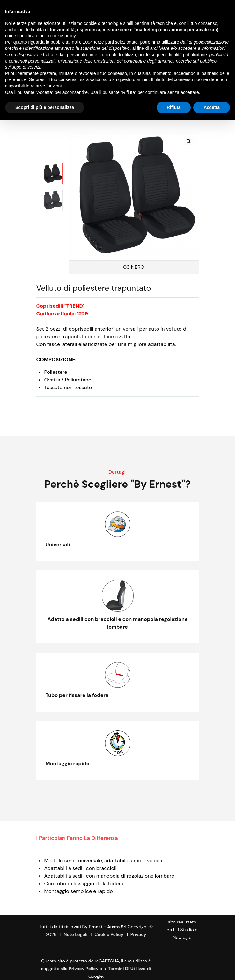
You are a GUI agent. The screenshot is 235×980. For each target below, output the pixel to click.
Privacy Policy (84, 969)
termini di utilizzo (127, 969)
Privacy (138, 934)
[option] (53, 174)
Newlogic (182, 937)
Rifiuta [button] (174, 107)
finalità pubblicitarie (188, 55)
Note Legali (76, 934)
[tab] (82, 838)
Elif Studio (184, 930)
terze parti (104, 42)
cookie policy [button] (63, 36)
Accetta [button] (212, 107)
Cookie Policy (109, 934)
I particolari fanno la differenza (77, 838)
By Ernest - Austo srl (104, 927)
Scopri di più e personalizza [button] (45, 107)
